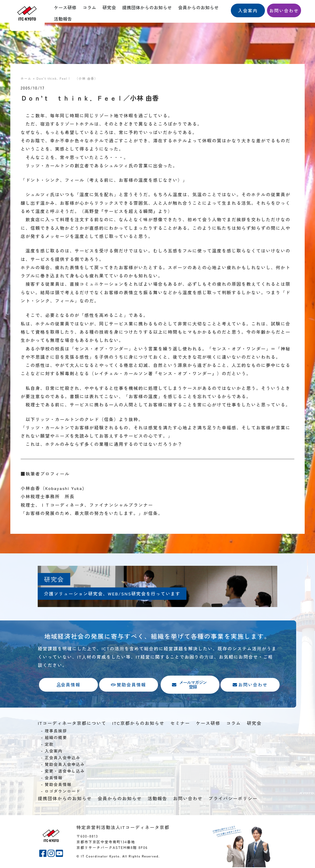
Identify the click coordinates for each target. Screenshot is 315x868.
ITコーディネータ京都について (72, 724)
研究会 (109, 7)
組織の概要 (56, 738)
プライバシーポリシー (233, 799)
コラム (89, 7)
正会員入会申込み (62, 758)
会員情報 (54, 779)
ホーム (26, 78)
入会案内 (54, 752)
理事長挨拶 (56, 732)
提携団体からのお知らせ (147, 7)
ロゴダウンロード (62, 792)
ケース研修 (65, 7)
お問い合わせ (188, 799)
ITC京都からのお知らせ (138, 724)
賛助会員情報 (58, 785)
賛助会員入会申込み (65, 765)
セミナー (180, 724)
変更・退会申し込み (65, 772)
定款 (49, 745)
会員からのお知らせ (199, 7)
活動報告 (63, 19)
